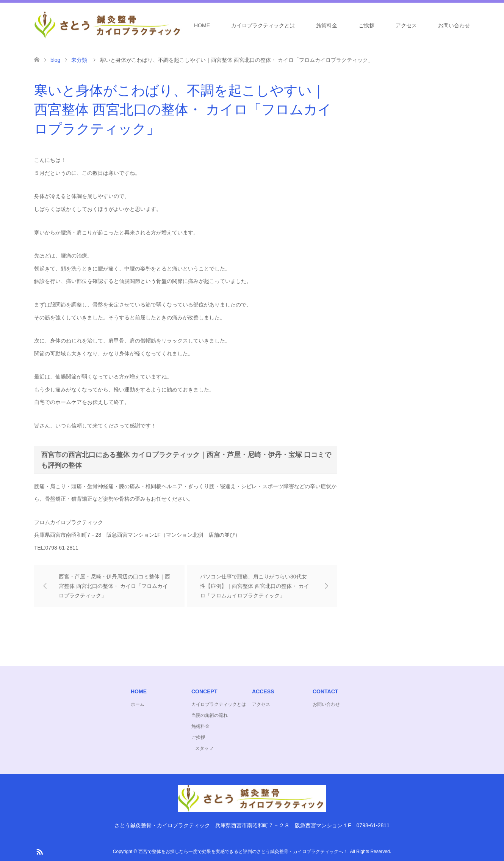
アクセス (406, 25)
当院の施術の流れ (210, 715)
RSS (39, 851)
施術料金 (327, 25)
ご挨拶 (366, 25)
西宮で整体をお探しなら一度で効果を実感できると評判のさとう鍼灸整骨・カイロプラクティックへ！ (243, 852)
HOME (202, 25)
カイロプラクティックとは (263, 25)
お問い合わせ (454, 25)
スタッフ (204, 748)
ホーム (138, 704)
